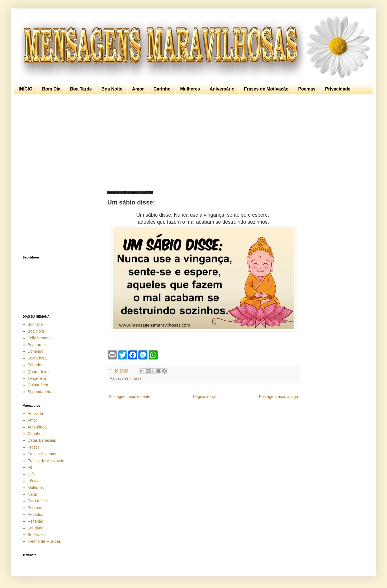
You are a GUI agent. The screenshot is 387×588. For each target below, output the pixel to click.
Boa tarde (36, 345)
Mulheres (190, 89)
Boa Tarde (81, 89)
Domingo (36, 351)
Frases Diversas (42, 454)
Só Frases (37, 535)
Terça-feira (37, 378)
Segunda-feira (40, 392)
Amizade (35, 413)
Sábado (34, 365)
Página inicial (205, 397)
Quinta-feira (38, 385)
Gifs (31, 474)
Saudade (36, 528)
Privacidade (338, 89)
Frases (136, 378)
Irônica (34, 481)
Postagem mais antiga (278, 397)
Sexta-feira (37, 358)
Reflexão (35, 521)
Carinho (162, 89)
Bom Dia (51, 89)
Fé (30, 467)
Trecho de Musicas (44, 541)
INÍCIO (26, 89)
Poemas (307, 89)
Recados (35, 514)
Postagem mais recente (130, 397)
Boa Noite (112, 89)
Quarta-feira (38, 372)
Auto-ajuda (37, 427)
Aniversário (222, 89)
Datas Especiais (42, 440)
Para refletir (38, 501)
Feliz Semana (40, 338)
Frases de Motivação (266, 89)
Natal (32, 494)
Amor (138, 89)
